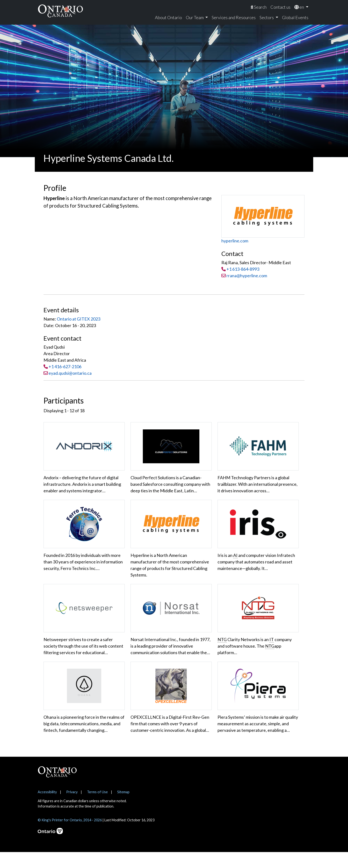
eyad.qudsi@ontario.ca (70, 373)
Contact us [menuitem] (280, 7)
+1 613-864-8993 (243, 269)
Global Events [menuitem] (295, 17)
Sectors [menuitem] (267, 17)
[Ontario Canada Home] (60, 11)
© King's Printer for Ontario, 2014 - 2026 (70, 836)
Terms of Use (97, 808)
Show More (58, 749)
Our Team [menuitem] (195, 17)
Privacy (72, 808)
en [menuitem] (300, 7)
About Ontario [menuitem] (168, 17)
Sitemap (123, 808)
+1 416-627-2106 (65, 367)
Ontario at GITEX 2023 (79, 319)
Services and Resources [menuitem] (234, 17)
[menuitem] (259, 7)
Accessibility (47, 808)
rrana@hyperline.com (244, 276)
